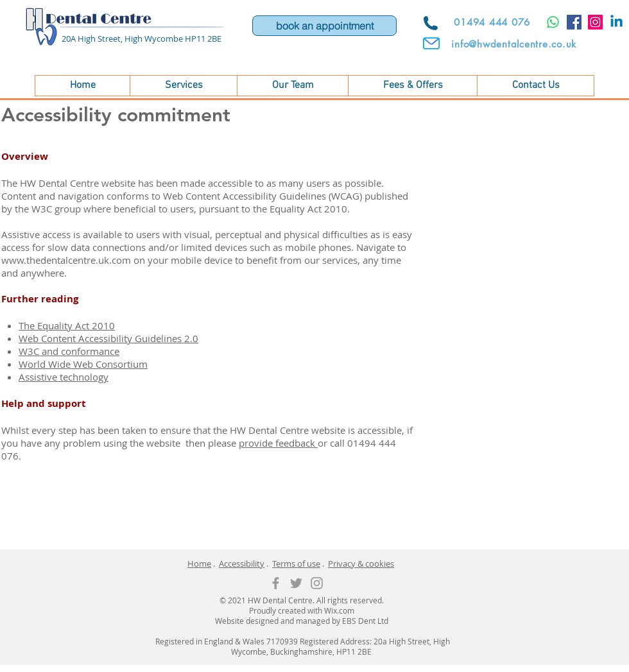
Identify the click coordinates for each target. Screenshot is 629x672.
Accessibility (242, 564)
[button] (183, 86)
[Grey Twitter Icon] (296, 583)
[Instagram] (595, 22)
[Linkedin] (616, 22)
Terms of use (296, 564)
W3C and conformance (69, 351)
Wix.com (339, 610)
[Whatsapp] (553, 22)
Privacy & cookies (361, 564)
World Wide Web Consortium (83, 364)
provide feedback (278, 443)
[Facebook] (574, 22)
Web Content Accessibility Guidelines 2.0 (108, 338)
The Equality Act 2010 (67, 325)
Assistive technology (64, 377)
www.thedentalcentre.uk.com (66, 260)
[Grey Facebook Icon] (276, 583)
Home (199, 564)
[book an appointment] (324, 26)
